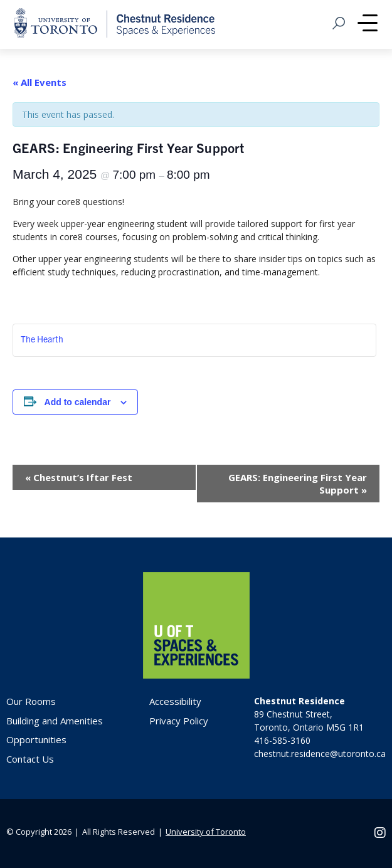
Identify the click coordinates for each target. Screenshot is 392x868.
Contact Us (30, 759)
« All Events (40, 82)
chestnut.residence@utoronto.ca (320, 754)
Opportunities (36, 739)
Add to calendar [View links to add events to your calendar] (78, 402)
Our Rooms (31, 701)
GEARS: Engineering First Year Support (298, 484)
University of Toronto (206, 832)
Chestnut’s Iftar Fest (79, 477)
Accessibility (175, 701)
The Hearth (42, 339)
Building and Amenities (55, 721)
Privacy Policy (179, 721)
